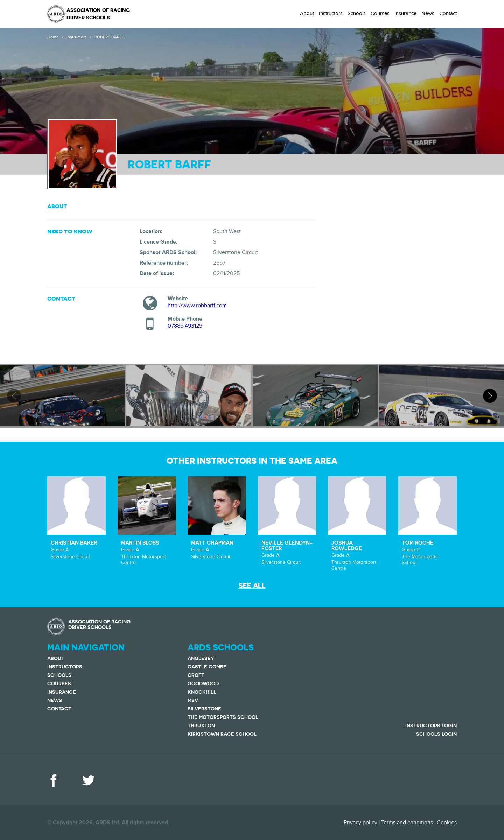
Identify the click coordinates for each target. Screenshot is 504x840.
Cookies (447, 822)
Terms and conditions (407, 822)
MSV (193, 700)
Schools (357, 13)
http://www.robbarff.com (197, 306)
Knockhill (202, 692)
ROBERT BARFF (109, 37)
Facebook (54, 780)
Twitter (89, 780)
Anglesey (201, 658)
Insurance (405, 13)
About (307, 13)
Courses (380, 13)
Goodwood (203, 684)
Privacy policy (360, 822)
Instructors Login (431, 726)
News (428, 13)
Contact (448, 13)
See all (252, 586)
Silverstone (204, 709)
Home (53, 37)
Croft (196, 675)
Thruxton (201, 726)
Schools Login (436, 734)
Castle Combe (207, 667)
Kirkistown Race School (222, 734)
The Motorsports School (223, 717)
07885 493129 (185, 326)
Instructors (331, 13)
